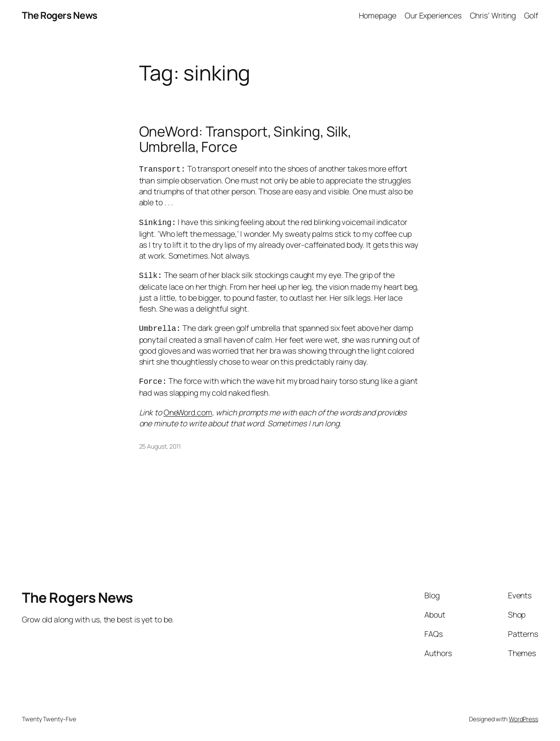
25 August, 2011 (160, 442)
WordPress (523, 715)
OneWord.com (188, 408)
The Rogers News (60, 15)
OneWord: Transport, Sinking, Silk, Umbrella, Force (245, 139)
